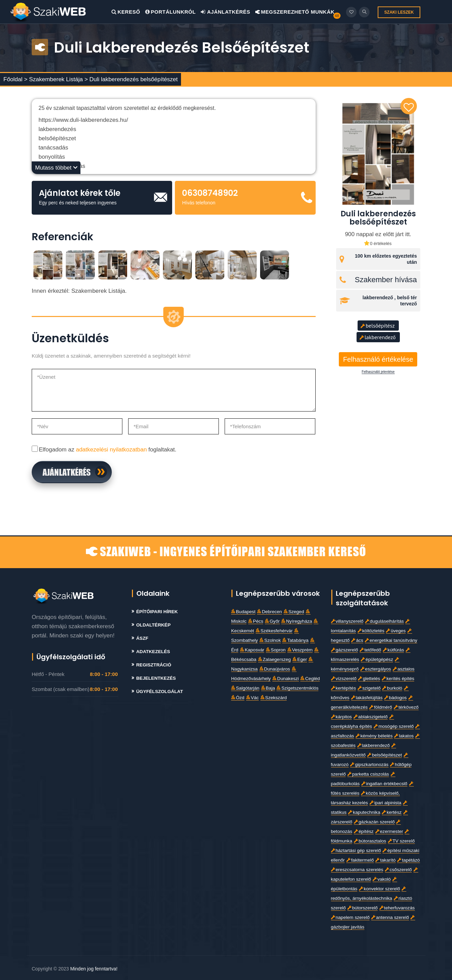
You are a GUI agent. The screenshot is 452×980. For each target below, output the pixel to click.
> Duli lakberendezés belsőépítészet (131, 79)
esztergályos (376, 669)
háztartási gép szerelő (356, 851)
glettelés (369, 679)
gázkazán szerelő (374, 822)
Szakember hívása (386, 280)
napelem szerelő (350, 917)
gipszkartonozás (369, 765)
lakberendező (378, 337)
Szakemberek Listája (57, 79)
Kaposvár (252, 650)
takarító (385, 860)
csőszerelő (398, 870)
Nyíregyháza (297, 621)
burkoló (392, 688)
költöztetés (371, 631)
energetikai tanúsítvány (391, 640)
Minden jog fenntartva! (94, 969)
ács (357, 640)
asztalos (404, 669)
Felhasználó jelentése (378, 372)
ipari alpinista (385, 803)
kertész (392, 812)
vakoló (382, 879)
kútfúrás (393, 650)
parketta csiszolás (368, 774)
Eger (300, 659)
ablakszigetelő (371, 717)
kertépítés (344, 688)
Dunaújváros (275, 669)
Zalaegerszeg (274, 659)
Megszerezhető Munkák (295, 12)
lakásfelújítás (367, 698)
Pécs (256, 621)
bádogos (395, 698)
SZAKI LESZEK (399, 12)
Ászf (142, 638)
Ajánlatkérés (225, 12)
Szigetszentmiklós (297, 688)
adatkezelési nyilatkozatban (111, 450)
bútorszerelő (363, 908)
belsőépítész (378, 326)
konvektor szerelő (380, 889)
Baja (268, 688)
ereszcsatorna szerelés (357, 870)
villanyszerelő (347, 621)
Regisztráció (154, 665)
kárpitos (342, 717)
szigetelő (369, 688)
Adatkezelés (153, 652)
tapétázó (408, 860)
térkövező (406, 707)
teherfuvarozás (397, 908)
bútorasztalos (370, 841)
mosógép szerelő (394, 726)
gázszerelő (345, 650)
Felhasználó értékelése (378, 359)
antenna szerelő (390, 917)
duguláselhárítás (385, 621)
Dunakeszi (285, 679)
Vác (252, 698)
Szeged (294, 612)
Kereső (126, 12)
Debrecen (269, 612)
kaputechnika (364, 812)
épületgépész (377, 659)
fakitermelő (360, 860)
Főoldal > (15, 79)
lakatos (404, 736)
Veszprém (300, 650)
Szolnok (270, 640)
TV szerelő (401, 841)
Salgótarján (245, 688)
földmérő (381, 707)
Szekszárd (274, 698)
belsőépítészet (385, 755)
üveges (396, 631)
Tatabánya (295, 640)
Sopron (276, 650)
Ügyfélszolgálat (160, 691)
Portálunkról (170, 12)
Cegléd (310, 679)
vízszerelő (344, 679)
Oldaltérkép (154, 625)
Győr (272, 621)
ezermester (389, 831)
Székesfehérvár (274, 631)
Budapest (243, 612)
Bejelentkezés (156, 678)
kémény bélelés (374, 736)
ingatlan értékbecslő (384, 784)
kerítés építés (398, 679)
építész (364, 831)
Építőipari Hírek (157, 612)
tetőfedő (370, 650)
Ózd (238, 698)
